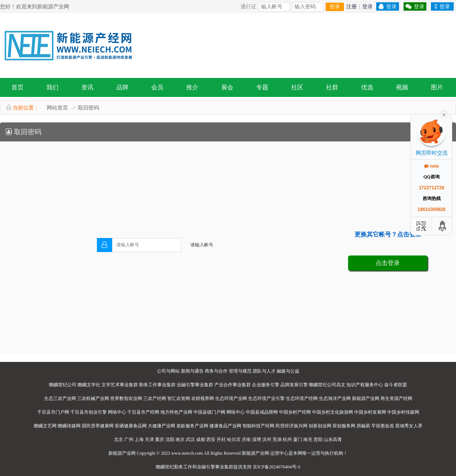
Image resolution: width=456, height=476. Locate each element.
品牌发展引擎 (294, 385)
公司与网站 (168, 371)
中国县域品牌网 (262, 412)
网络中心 (117, 412)
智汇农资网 (179, 398)
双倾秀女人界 (409, 426)
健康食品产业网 (225, 426)
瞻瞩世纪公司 (63, 385)
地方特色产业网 (176, 412)
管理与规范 (240, 371)
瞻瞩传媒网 (69, 426)
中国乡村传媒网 (403, 412)
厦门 (298, 440)
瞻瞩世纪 (165, 467)
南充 (308, 440)
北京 (119, 440)
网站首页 (57, 108)
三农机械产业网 (93, 398)
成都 (201, 440)
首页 (17, 87)
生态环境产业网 (231, 398)
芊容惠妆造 (383, 426)
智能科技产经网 (258, 426)
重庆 (160, 440)
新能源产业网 (366, 398)
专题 (262, 87)
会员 (157, 87)
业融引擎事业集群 (195, 385)
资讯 (87, 87)
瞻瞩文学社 (89, 385)
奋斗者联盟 (396, 385)
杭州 (287, 440)
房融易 (363, 426)
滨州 (267, 440)
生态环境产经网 (302, 398)
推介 (192, 87)
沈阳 (170, 440)
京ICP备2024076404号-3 (276, 467)
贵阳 (318, 440)
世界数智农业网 (126, 398)
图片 (437, 87)
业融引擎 (206, 467)
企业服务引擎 (266, 385)
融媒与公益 (288, 371)
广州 (129, 440)
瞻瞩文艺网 (45, 426)
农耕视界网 (203, 398)
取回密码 (89, 108)
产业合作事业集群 (233, 385)
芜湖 (277, 440)
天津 (149, 440)
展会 (227, 87)
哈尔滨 (234, 440)
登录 (335, 7)
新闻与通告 (192, 371)
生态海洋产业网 (335, 398)
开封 (221, 440)
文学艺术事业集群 (120, 385)
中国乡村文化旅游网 (332, 412)
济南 (246, 440)
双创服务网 (344, 426)
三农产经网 (155, 398)
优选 (367, 87)
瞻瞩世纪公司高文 (327, 385)
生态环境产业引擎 (266, 398)
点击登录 (388, 263)
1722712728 (431, 188)
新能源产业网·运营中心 (265, 453)
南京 (180, 440)
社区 (297, 87)
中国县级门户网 (209, 412)
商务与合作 (216, 371)
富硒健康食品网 (131, 426)
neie (431, 166)
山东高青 (333, 440)
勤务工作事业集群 (157, 385)
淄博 (256, 440)
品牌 (122, 87)
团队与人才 (264, 371)
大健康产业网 (161, 426)
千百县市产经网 (143, 412)
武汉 (190, 440)
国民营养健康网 (98, 426)
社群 (332, 87)
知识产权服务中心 (365, 385)
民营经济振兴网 (291, 426)
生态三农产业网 (60, 398)
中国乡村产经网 (295, 412)
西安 (211, 440)
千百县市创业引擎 (89, 412)
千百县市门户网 (53, 412)
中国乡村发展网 (370, 412)
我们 (52, 87)
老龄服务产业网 (192, 426)
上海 (139, 440)
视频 (402, 87)
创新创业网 (320, 426)
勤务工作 (183, 467)
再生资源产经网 (396, 398)
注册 (351, 7)
